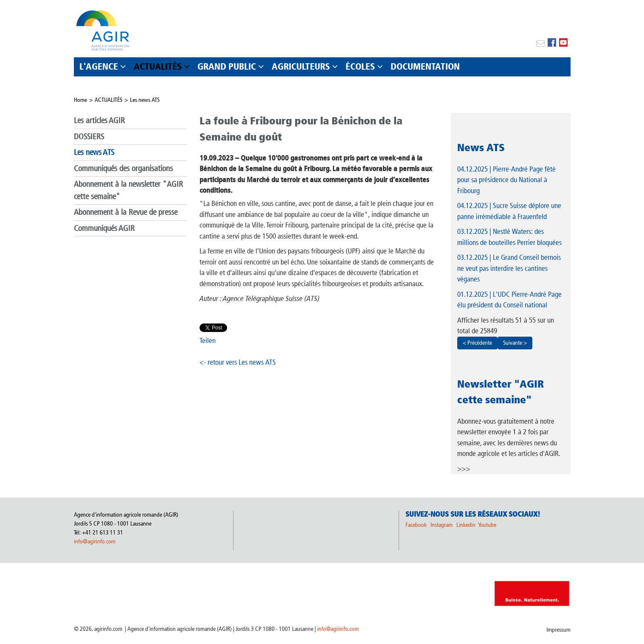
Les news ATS (145, 100)
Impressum (558, 630)
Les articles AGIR (99, 120)
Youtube (487, 525)
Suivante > (515, 343)
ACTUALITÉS (108, 100)
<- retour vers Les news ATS (238, 362)
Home (80, 100)
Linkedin (467, 525)
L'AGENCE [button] (99, 66)
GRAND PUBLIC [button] (227, 66)
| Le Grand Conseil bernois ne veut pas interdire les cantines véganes (509, 268)
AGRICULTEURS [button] (301, 66)
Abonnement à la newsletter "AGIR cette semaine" (128, 190)
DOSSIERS (89, 136)
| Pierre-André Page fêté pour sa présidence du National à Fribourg (506, 180)
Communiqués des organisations (123, 168)
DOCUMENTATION (425, 66)
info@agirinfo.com (95, 541)
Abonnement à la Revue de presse (126, 212)
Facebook (416, 525)
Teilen (208, 340)
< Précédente (477, 343)
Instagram (442, 525)
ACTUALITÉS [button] (158, 66)
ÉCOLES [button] (360, 66)
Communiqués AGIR (104, 228)
